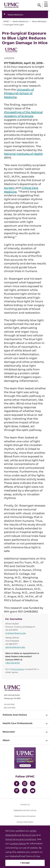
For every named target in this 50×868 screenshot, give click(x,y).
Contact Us (25, 804)
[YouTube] (33, 791)
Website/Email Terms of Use (25, 810)
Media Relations (15, 15)
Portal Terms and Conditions (21, 839)
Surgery (10, 188)
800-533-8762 (10, 708)
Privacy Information (25, 822)
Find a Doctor (18, 669)
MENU (46, 2)
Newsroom (9, 732)
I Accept (25, 863)
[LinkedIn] (33, 784)
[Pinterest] (17, 791)
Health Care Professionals (18, 723)
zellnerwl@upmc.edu (15, 647)
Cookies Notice (18, 844)
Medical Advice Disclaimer (25, 816)
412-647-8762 (9, 704)
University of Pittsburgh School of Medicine (19, 93)
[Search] (39, 5)
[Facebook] (17, 784)
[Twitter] (25, 791)
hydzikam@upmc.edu (16, 633)
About (6, 740)
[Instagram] (25, 784)
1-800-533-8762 (12, 663)
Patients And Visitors (15, 715)
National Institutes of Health (23, 154)
